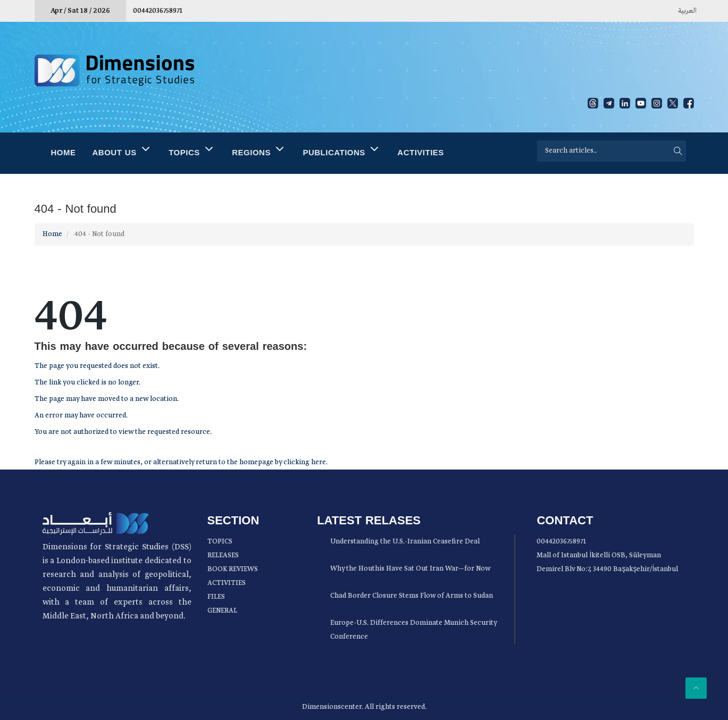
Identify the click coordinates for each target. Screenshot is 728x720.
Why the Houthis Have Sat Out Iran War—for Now (411, 569)
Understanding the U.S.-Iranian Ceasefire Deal (405, 542)
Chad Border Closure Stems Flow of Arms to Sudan (412, 596)
